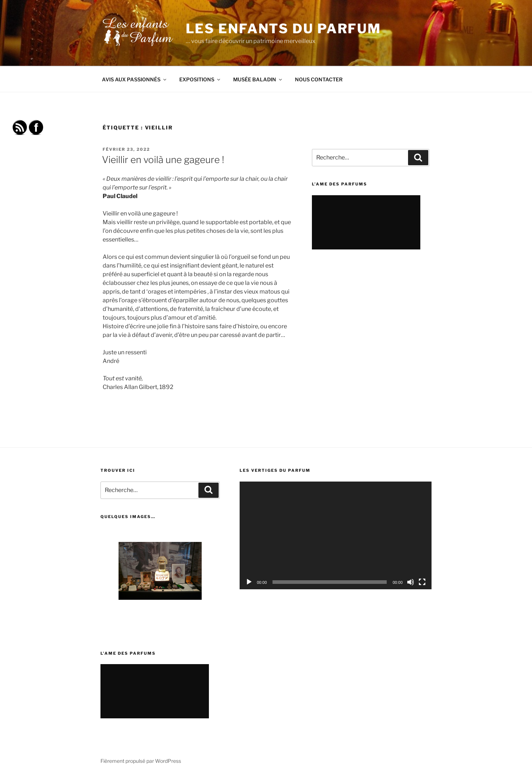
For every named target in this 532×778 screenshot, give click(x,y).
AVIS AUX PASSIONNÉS (135, 79)
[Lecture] (249, 582)
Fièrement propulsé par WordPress (141, 761)
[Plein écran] (422, 582)
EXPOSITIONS (200, 79)
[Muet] (411, 582)
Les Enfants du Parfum (284, 29)
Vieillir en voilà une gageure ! (163, 160)
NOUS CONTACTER (319, 79)
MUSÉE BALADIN (258, 79)
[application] (336, 536)
